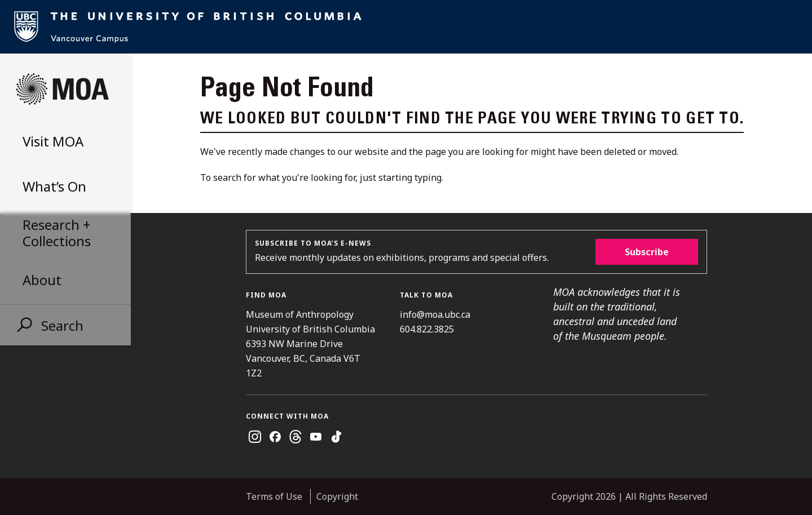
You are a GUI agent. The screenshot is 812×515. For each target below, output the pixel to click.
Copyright (337, 496)
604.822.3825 (427, 329)
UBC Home (406, 27)
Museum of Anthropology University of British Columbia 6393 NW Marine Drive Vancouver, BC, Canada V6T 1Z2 (310, 344)
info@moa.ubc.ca (435, 314)
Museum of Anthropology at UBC (62, 89)
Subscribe (647, 252)
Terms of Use (274, 496)
